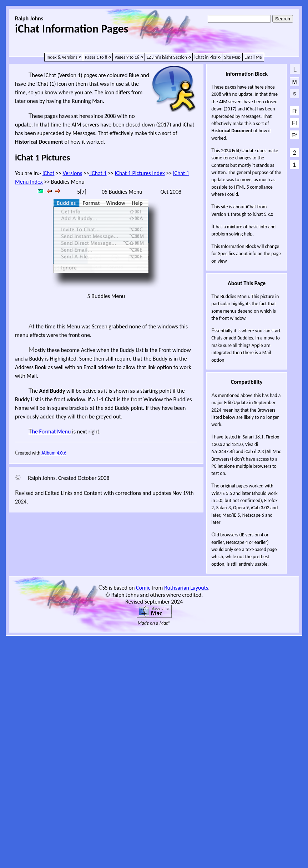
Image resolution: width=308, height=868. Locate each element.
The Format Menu (50, 431)
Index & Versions (62, 57)
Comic (143, 588)
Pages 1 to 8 (96, 57)
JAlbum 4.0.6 (54, 453)
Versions (73, 173)
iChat (48, 173)
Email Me (253, 57)
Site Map (232, 57)
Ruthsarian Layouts (186, 588)
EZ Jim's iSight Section (167, 57)
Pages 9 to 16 (127, 57)
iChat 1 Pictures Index (140, 173)
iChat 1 (98, 173)
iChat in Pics (206, 57)
